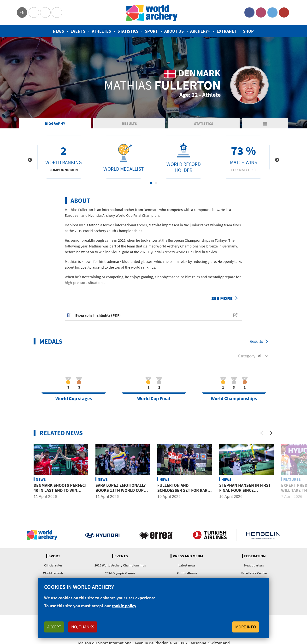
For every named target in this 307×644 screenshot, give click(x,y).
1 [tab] (151, 183)
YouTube (284, 12)
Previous (30, 160)
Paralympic (45, 12)
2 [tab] (156, 183)
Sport (151, 31)
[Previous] (261, 433)
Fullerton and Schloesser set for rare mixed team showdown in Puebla (184, 493)
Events (78, 31)
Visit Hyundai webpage (102, 535)
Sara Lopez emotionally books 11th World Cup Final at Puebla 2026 (121, 490)
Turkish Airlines (210, 535)
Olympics (34, 12)
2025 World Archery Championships (120, 565)
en (22, 12)
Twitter (272, 12)
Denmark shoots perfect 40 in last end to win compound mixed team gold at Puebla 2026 (60, 493)
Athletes (101, 31)
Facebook (249, 12)
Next (277, 160)
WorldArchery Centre (57, 12)
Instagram (261, 12)
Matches (237, 123)
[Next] (271, 433)
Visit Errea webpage (156, 535)
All (260, 356)
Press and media (188, 556)
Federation (255, 556)
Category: (247, 356)
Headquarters (254, 565)
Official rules (53, 565)
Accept (54, 627)
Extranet (227, 31)
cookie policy (124, 606)
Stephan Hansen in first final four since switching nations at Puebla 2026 (245, 493)
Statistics (128, 31)
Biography (49, 123)
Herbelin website (263, 535)
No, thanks (83, 627)
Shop (248, 31)
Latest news (187, 565)
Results (112, 123)
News (58, 31)
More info (246, 627)
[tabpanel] (64, 157)
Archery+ (200, 31)
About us (174, 31)
